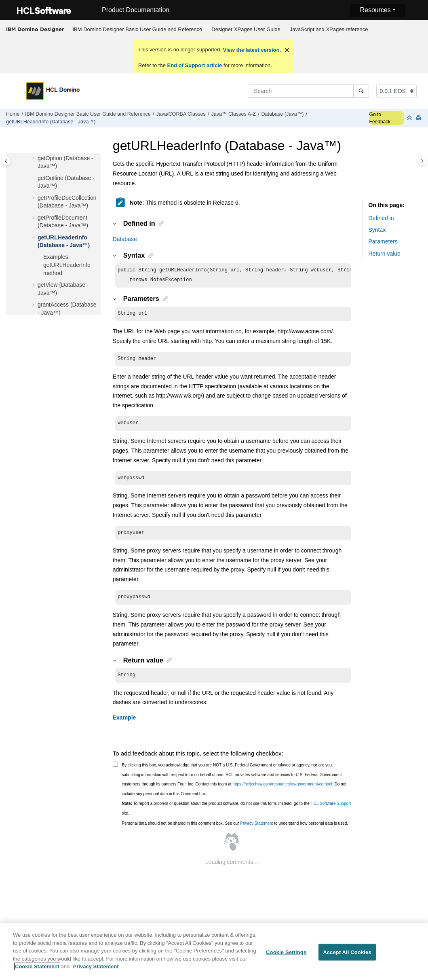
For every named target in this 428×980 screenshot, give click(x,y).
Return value (385, 254)
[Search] (361, 91)
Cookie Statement (37, 971)
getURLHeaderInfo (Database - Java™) (51, 122)
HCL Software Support (331, 811)
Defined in (381, 218)
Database (125, 239)
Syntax (377, 230)
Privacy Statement (256, 831)
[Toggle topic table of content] (422, 161)
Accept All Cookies (347, 957)
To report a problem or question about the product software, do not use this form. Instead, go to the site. (236, 816)
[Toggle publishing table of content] (6, 161)
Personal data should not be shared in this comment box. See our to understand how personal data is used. (235, 831)
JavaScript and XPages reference (329, 29)
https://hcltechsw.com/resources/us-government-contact (282, 791)
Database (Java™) (282, 114)
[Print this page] (419, 118)
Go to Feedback (380, 118)
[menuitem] (137, 30)
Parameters (383, 241)
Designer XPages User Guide (246, 29)
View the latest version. (251, 50)
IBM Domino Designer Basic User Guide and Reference (138, 29)
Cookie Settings (286, 957)
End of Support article (195, 65)
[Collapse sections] (410, 118)
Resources (375, 10)
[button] (34, 159)
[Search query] (308, 91)
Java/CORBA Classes (181, 114)
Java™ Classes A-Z (233, 114)
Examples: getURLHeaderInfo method (67, 265)
